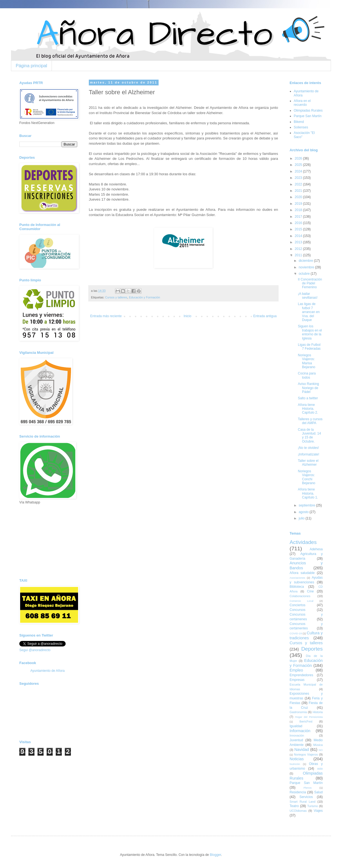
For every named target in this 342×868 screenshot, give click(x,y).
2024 (299, 171)
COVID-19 (296, 633)
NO (321, 750)
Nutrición (295, 764)
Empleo (296, 670)
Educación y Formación (144, 297)
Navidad (302, 750)
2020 (299, 197)
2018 (299, 210)
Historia (318, 712)
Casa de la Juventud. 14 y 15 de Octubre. (309, 436)
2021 (299, 191)
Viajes (318, 811)
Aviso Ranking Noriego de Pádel (308, 388)
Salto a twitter (308, 398)
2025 (299, 165)
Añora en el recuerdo (302, 103)
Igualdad (296, 726)
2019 (299, 204)
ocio (320, 769)
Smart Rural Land (302, 802)
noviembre (307, 267)
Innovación (297, 735)
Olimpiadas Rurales (308, 110)
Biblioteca (297, 587)
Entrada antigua (265, 316)
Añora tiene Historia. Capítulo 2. (308, 409)
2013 (299, 242)
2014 (299, 236)
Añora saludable (302, 573)
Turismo (313, 806)
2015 (299, 229)
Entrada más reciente (106, 316)
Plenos (307, 788)
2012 (299, 249)
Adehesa (316, 549)
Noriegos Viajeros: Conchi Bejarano (307, 477)
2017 (299, 217)
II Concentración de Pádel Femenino (310, 283)
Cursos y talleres (116, 297)
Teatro (294, 806)
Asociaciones (297, 578)
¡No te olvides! (308, 448)
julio (302, 518)
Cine (310, 591)
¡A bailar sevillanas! (308, 296)
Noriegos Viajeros (306, 754)
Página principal (31, 66)
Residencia (298, 792)
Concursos (297, 610)
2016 (299, 223)
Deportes (312, 649)
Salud (318, 792)
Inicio (188, 316)
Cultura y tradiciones (306, 635)
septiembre (307, 505)
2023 (299, 178)
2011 (299, 255)
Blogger (216, 855)
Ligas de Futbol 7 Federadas (309, 347)
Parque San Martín (308, 116)
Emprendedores (301, 675)
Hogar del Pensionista (309, 717)
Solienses (301, 127)
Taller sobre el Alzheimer (308, 463)
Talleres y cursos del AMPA (310, 421)
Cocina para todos (307, 375)
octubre (305, 274)
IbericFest (306, 721)
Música (318, 745)
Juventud (296, 740)
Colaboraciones (300, 596)
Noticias (297, 759)
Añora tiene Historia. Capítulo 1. (308, 493)
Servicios (306, 797)
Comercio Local (301, 601)
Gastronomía (298, 712)
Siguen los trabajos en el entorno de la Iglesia (310, 332)
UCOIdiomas (298, 811)
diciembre (306, 261)
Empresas (297, 680)
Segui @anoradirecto (35, 650)
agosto (304, 512)
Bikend (299, 122)
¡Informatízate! (308, 454)
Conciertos (297, 605)
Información (300, 731)
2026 (299, 158)
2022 (299, 184)
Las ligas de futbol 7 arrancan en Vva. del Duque (309, 312)
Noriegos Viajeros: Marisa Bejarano (307, 361)
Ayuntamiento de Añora (48, 671)
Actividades (303, 542)
